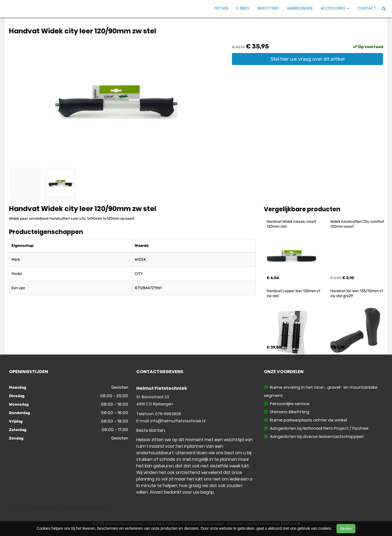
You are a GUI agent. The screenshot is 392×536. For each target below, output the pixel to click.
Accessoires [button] (335, 8)
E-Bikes (243, 8)
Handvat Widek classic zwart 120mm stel (292, 224)
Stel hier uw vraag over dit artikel (307, 59)
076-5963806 (168, 414)
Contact (367, 8)
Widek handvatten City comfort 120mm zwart (358, 224)
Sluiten (346, 529)
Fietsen (221, 8)
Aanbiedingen (300, 8)
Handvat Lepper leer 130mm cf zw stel (294, 293)
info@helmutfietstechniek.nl (178, 421)
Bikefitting (268, 8)
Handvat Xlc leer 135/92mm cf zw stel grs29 (357, 293)
